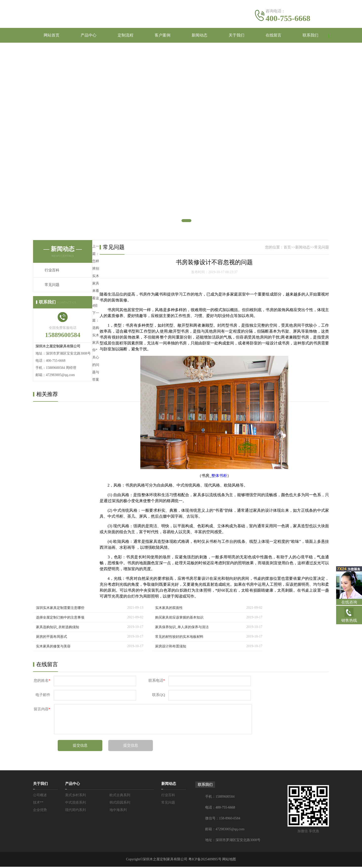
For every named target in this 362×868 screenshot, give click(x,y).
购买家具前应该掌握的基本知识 (179, 619)
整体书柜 (219, 477)
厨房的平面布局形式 (52, 638)
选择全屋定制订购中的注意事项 (60, 619)
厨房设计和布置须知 (171, 648)
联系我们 (310, 36)
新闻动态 (199, 36)
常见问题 (52, 286)
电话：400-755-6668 (220, 809)
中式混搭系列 (75, 804)
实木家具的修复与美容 (53, 648)
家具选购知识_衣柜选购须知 (58, 628)
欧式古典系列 (120, 796)
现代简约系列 (75, 811)
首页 (287, 248)
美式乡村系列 (75, 796)
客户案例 (163, 36)
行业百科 (52, 271)
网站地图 (229, 860)
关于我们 (236, 36)
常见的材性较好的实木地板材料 (179, 638)
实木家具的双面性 (169, 609)
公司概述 (40, 796)
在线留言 (273, 36)
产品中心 (89, 36)
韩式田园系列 (120, 804)
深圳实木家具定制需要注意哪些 (60, 609)
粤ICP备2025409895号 (205, 860)
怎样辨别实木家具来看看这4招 (96, 285)
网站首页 (52, 36)
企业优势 (40, 811)
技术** (38, 804)
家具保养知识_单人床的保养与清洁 (182, 628)
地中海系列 (118, 811)
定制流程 (126, 36)
